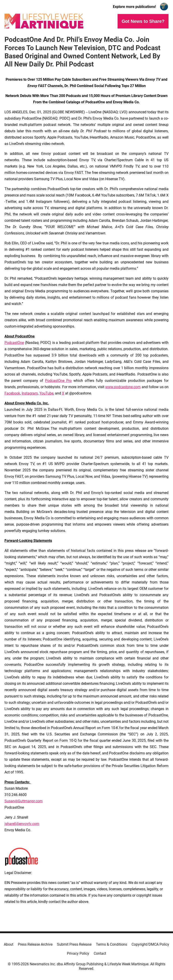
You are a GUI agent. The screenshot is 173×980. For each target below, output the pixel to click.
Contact (100, 953)
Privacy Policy (78, 953)
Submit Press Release (74, 944)
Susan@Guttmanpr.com (24, 801)
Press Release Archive (35, 944)
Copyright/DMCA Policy (150, 944)
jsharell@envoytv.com (22, 824)
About (9, 944)
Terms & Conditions (112, 944)
